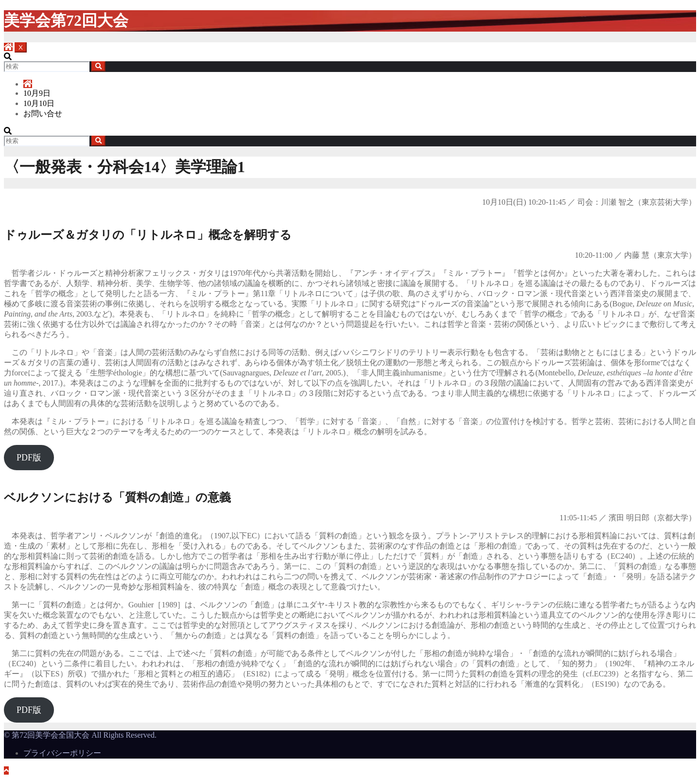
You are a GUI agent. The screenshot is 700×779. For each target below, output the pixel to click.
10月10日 (39, 103)
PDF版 (29, 458)
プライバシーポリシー (62, 753)
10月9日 (37, 93)
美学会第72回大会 (66, 20)
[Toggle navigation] (21, 47)
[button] (8, 57)
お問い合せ (43, 114)
